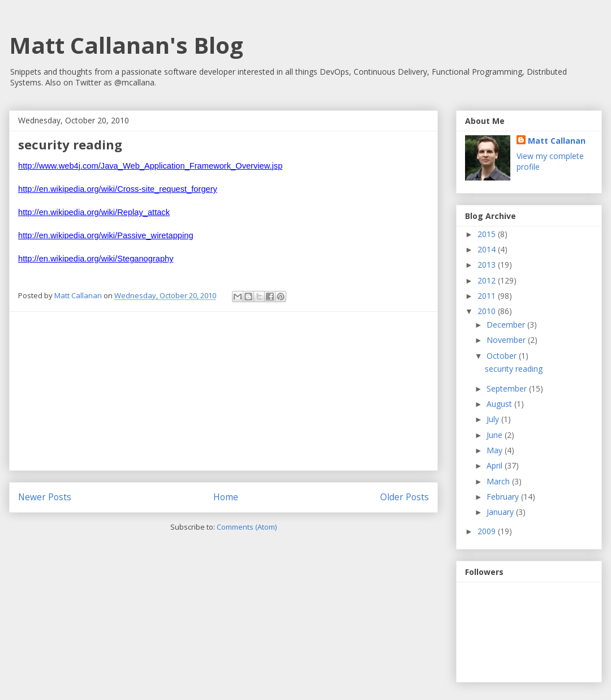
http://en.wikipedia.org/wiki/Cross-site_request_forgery (118, 189)
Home (226, 497)
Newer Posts (45, 497)
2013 (488, 265)
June (496, 435)
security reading (70, 144)
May (496, 450)
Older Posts (405, 497)
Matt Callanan (557, 141)
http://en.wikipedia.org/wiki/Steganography (96, 259)
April (496, 465)
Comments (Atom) (247, 527)
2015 (488, 234)
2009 (488, 531)
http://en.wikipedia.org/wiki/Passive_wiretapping (106, 235)
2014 (488, 249)
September (508, 388)
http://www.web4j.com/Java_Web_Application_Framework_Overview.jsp (150, 166)
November (507, 340)
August (500, 404)
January (501, 512)
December (507, 325)
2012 (488, 280)
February (504, 497)
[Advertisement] (223, 391)
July (494, 419)
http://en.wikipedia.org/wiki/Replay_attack (94, 212)
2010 (488, 311)
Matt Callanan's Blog (126, 45)
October (503, 356)
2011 (488, 296)
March (499, 481)
